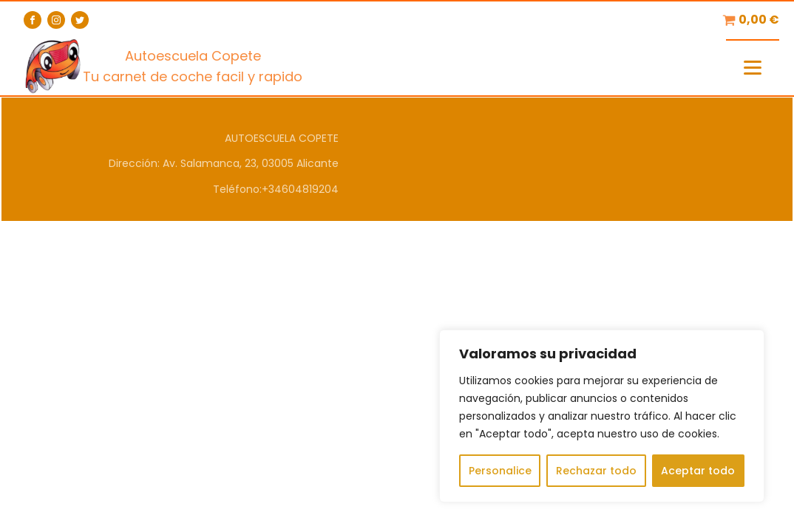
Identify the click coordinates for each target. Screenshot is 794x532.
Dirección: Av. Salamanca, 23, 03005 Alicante (224, 163)
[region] (602, 416)
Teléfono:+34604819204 (276, 189)
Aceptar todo (698, 471)
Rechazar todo (596, 471)
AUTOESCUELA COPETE (282, 138)
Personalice (500, 471)
